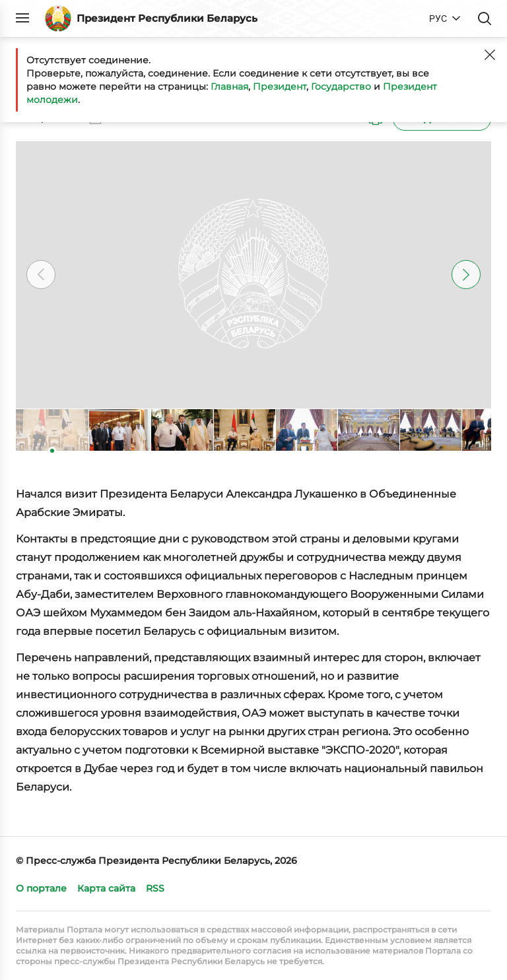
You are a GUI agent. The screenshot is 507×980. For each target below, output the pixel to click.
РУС (438, 18)
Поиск (485, 18)
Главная (229, 86)
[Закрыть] (490, 55)
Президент (280, 86)
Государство (341, 86)
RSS (155, 888)
